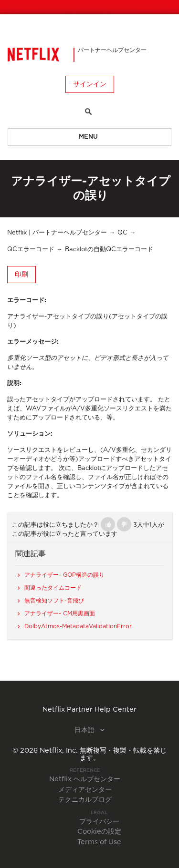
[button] (108, 524)
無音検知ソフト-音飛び (54, 601)
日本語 (85, 730)
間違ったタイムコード (53, 588)
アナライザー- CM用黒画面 (60, 613)
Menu (88, 137)
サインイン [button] (90, 84)
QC (122, 233)
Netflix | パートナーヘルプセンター (57, 233)
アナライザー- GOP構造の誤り (64, 575)
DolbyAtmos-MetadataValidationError (78, 626)
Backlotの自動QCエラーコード (109, 250)
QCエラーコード (31, 250)
